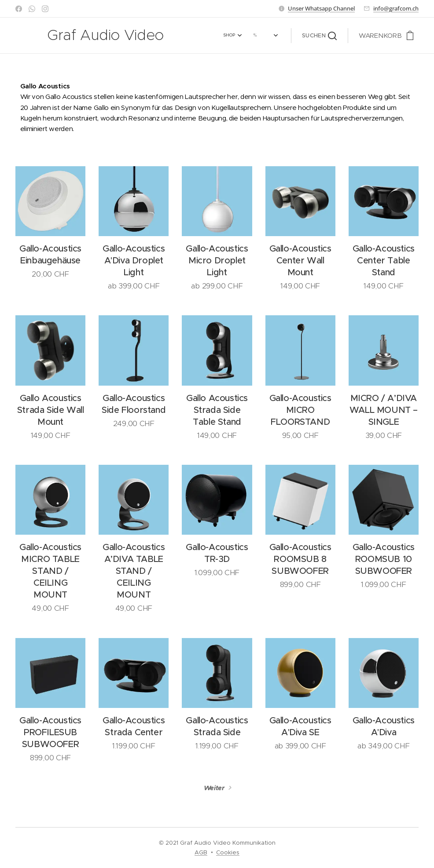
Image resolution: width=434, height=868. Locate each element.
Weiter (214, 788)
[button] (319, 36)
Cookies (228, 852)
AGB (201, 852)
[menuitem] (200, 36)
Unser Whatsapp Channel (321, 8)
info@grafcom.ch (396, 8)
